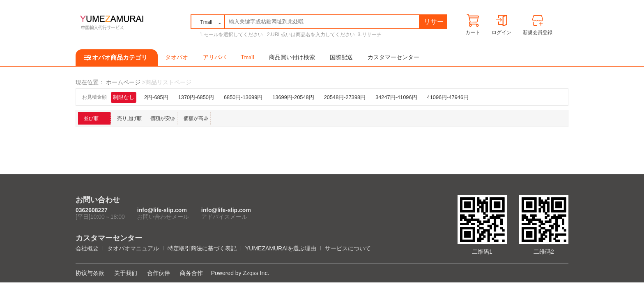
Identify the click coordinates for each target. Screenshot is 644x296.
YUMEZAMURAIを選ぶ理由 (281, 248)
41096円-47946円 (448, 97)
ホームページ (123, 82)
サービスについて (348, 248)
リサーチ (434, 23)
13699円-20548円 (293, 97)
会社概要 (87, 248)
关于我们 (126, 273)
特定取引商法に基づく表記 (202, 248)
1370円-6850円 (196, 97)
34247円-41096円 (396, 97)
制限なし (124, 97)
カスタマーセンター (393, 57)
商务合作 (191, 273)
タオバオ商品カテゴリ (117, 58)
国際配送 (341, 57)
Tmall (247, 57)
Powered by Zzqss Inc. (240, 273)
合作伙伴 (159, 273)
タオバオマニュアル (133, 248)
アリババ (214, 57)
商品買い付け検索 (292, 57)
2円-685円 (156, 97)
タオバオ (177, 57)
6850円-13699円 (243, 97)
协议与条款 (90, 273)
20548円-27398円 (345, 97)
